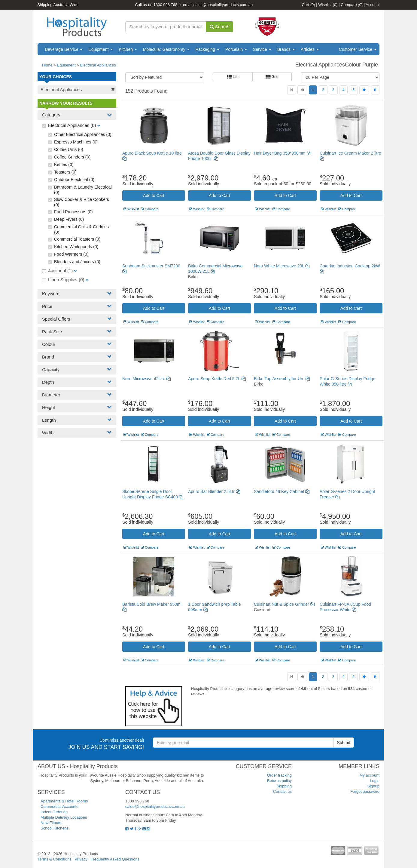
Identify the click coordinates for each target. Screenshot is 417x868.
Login (375, 781)
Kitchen (128, 49)
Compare (352, 5)
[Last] (375, 90)
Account (373, 5)
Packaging (207, 49)
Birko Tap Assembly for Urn (282, 379)
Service (262, 49)
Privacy (81, 859)
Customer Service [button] (358, 49)
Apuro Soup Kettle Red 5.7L (217, 379)
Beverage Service (64, 49)
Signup (373, 786)
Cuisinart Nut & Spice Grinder (284, 604)
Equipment (100, 49)
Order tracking (279, 775)
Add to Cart (154, 195)
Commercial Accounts (59, 806)
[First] (292, 90)
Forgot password (365, 791)
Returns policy (279, 781)
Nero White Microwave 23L (282, 266)
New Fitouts (51, 823)
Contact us (282, 791)
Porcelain (236, 49)
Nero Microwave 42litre (146, 379)
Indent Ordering (54, 812)
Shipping (284, 786)
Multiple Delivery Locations (64, 817)
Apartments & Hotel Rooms (64, 801)
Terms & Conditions (55, 859)
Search (220, 27)
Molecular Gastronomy (166, 49)
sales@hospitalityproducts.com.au (223, 5)
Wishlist (328, 5)
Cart (309, 5)
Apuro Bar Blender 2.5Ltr (214, 491)
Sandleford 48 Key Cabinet (282, 491)
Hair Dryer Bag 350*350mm (282, 153)
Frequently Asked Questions (115, 859)
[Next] (364, 90)
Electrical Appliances (98, 65)
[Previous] (302, 90)
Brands (286, 49)
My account (370, 775)
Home (47, 65)
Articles (310, 49)
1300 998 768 (166, 5)
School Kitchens (55, 828)
